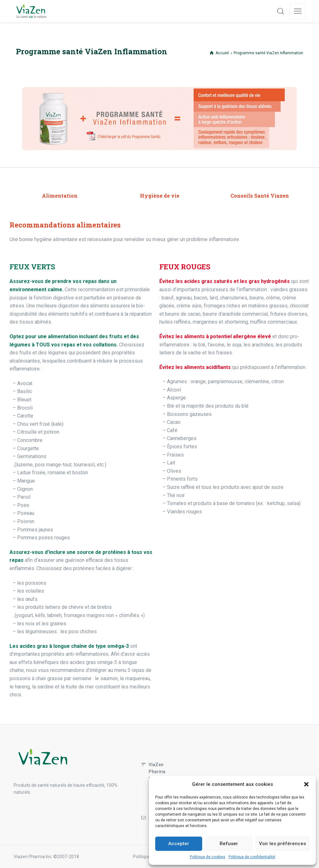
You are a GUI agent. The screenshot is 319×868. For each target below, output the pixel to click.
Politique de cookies (208, 857)
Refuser (229, 844)
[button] (306, 784)
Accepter (179, 844)
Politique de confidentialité (252, 857)
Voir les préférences (282, 844)
